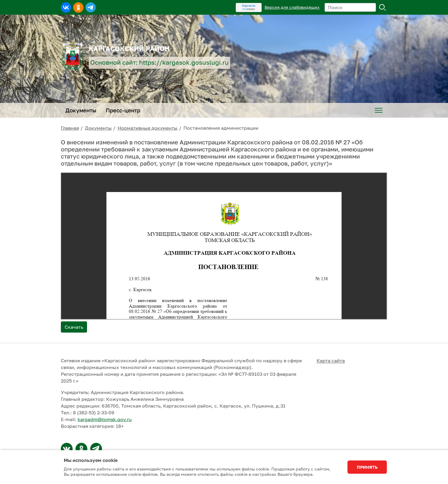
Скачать (74, 327)
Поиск (383, 7)
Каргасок (249, 6)
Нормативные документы (148, 128)
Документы (98, 128)
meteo (249, 9)
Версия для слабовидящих (292, 7)
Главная (70, 128)
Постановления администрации (221, 128)
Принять (367, 467)
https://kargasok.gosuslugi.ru (184, 62)
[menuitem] (379, 110)
